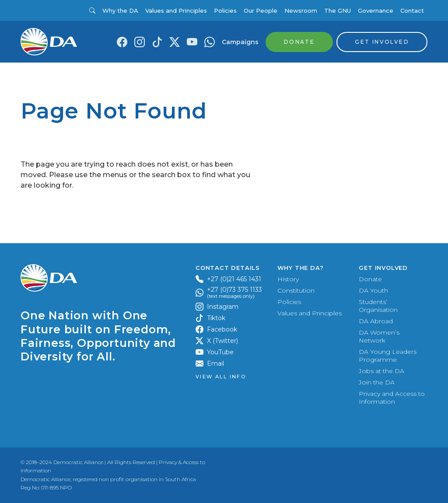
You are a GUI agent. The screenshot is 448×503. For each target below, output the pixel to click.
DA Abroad (376, 321)
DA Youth (373, 290)
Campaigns (240, 42)
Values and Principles (176, 10)
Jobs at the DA (381, 371)
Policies (225, 10)
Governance (376, 10)
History (288, 279)
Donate (370, 279)
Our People (261, 10)
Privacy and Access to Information (392, 398)
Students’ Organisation (378, 306)
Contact (412, 10)
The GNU (338, 10)
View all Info (221, 377)
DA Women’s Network (379, 336)
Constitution (296, 290)
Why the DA (120, 10)
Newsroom (301, 10)
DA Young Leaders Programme (388, 356)
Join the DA (377, 382)
